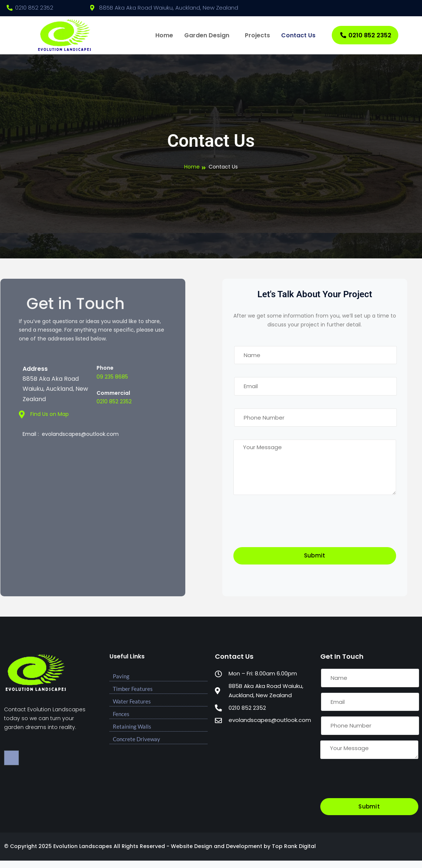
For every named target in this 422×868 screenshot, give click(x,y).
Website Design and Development (217, 846)
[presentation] (290, 525)
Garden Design (207, 35)
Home (164, 35)
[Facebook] (407, 8)
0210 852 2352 (366, 35)
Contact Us (298, 35)
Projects (257, 35)
